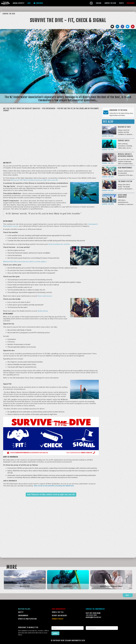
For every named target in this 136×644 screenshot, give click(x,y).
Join (29, 3)
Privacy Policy (58, 619)
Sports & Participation (27, 619)
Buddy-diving (43, 311)
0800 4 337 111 (58, 612)
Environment (23, 616)
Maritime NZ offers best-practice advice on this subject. (25, 262)
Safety (21, 612)
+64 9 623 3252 (91, 615)
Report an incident (60, 616)
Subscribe (38, 3)
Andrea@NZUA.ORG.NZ (93, 617)
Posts (121, 3)
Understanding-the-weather (59, 244)
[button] (18, 3)
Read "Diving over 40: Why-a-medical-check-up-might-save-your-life (51, 495)
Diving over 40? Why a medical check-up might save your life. (35, 180)
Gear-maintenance (45, 296)
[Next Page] (128, 595)
